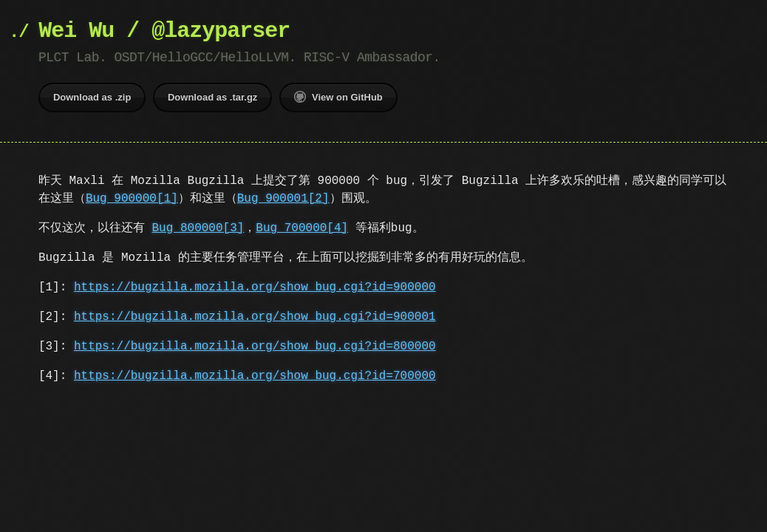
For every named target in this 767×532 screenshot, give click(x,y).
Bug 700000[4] (302, 228)
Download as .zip (92, 97)
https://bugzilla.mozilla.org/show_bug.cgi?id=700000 (255, 376)
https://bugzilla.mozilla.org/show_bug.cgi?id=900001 (255, 317)
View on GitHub (338, 97)
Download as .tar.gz (212, 97)
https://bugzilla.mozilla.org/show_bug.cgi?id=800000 (255, 347)
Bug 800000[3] (198, 228)
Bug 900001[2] (283, 199)
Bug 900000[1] (132, 199)
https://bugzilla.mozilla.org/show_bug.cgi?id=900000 (255, 287)
